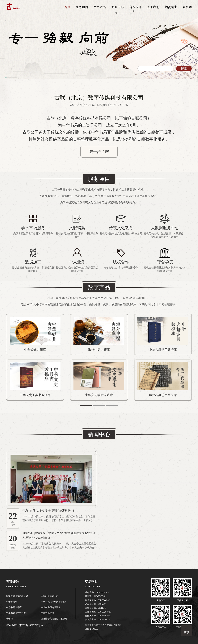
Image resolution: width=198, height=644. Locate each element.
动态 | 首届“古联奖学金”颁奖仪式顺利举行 (48, 511)
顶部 (186, 632)
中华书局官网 (47, 613)
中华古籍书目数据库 (163, 350)
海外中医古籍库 (99, 350)
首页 (67, 7)
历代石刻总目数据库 (163, 395)
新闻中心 (118, 7)
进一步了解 (99, 152)
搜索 (184, 69)
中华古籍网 (12, 602)
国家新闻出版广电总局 (17, 596)
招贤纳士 (171, 7)
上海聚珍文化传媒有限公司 (54, 619)
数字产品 (100, 7)
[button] (86, 405)
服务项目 (82, 7)
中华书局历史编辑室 (51, 607)
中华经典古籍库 (35, 350)
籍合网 (187, 7)
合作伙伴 (135, 7)
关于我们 (153, 7)
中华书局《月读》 (15, 607)
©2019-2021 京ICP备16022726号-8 (24, 625)
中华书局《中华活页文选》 (54, 602)
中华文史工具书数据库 (35, 395)
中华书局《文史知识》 (17, 613)
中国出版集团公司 (50, 596)
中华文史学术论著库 (99, 395)
